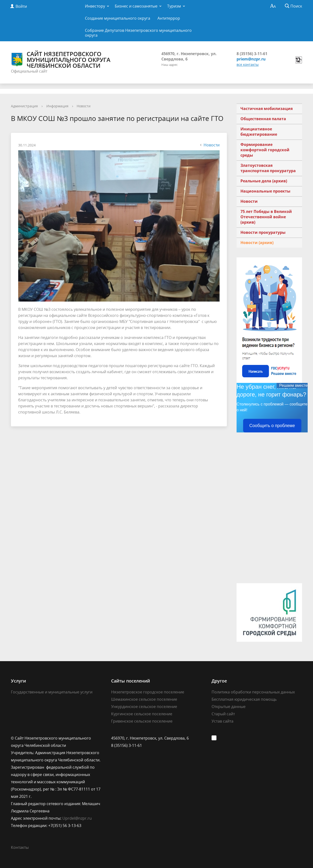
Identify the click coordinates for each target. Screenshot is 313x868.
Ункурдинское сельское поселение (144, 707)
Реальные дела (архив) (264, 181)
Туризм (174, 6)
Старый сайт (223, 714)
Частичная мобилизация (267, 109)
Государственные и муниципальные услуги (52, 692)
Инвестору (95, 6)
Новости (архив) (257, 243)
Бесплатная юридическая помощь (244, 699)
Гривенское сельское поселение (142, 721)
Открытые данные (229, 707)
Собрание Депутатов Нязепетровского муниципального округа (138, 33)
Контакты (20, 847)
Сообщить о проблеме (272, 426)
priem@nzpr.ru (251, 59)
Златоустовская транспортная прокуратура (268, 168)
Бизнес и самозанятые (136, 6)
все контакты (248, 64)
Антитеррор (169, 18)
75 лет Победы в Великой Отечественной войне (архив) (266, 217)
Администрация (24, 106)
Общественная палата (263, 119)
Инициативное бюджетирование (259, 132)
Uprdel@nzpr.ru (77, 818)
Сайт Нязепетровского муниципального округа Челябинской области (61, 60)
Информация (57, 106)
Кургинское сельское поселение (142, 714)
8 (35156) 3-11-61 (252, 54)
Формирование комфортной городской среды (265, 150)
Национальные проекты (265, 191)
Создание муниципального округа (118, 18)
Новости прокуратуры (263, 232)
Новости (84, 106)
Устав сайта (222, 721)
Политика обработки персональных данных (253, 692)
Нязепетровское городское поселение (148, 692)
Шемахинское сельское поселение (144, 699)
